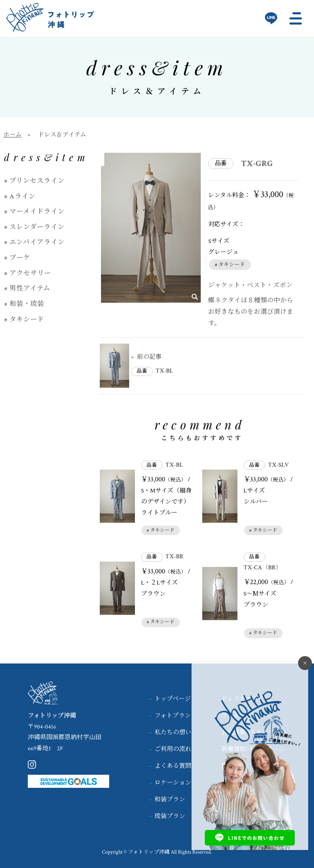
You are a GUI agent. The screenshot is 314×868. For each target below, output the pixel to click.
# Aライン (20, 196)
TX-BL (165, 371)
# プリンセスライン (34, 181)
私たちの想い (173, 732)
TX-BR (175, 557)
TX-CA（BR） (263, 568)
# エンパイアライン (34, 242)
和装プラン (170, 799)
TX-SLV (278, 465)
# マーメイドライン (34, 211)
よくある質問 (173, 766)
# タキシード (230, 265)
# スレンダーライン (34, 227)
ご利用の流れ (173, 749)
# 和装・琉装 (24, 304)
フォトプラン (173, 716)
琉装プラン (170, 816)
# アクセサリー (28, 273)
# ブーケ (17, 258)
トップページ (173, 699)
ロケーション (173, 783)
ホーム (12, 135)
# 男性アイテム (27, 288)
